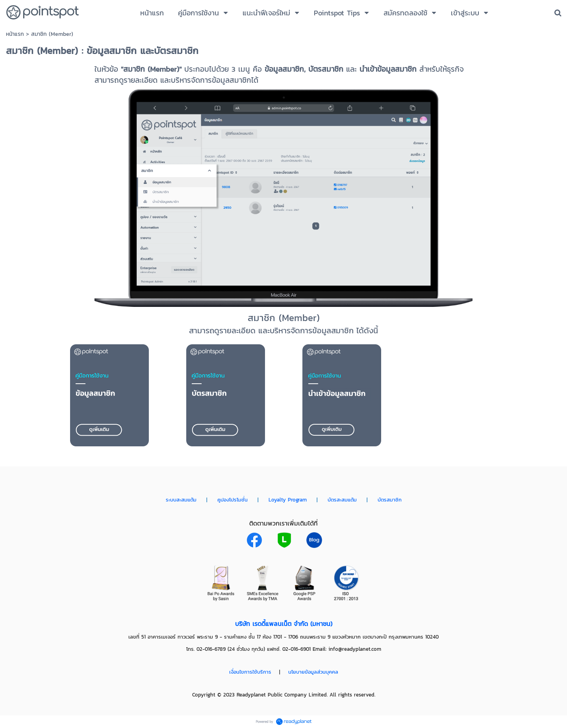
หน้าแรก (15, 34)
